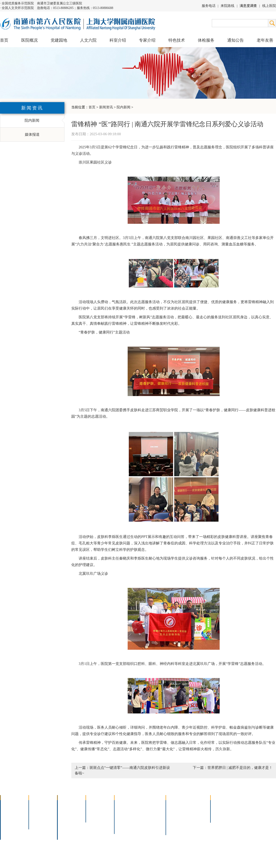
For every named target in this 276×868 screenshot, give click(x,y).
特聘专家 (96, 810)
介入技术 (125, 804)
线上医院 (269, 6)
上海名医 (96, 804)
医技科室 (68, 822)
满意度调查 (248, 6)
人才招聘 (221, 810)
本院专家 (96, 816)
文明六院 (39, 822)
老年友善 (265, 40)
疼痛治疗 (149, 804)
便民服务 (176, 816)
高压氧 (123, 822)
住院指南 (176, 810)
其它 (64, 828)
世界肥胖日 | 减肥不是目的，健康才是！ (240, 768)
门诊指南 (176, 804)
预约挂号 (197, 810)
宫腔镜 (147, 822)
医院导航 (176, 822)
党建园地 (59, 40)
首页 (4, 40)
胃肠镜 (123, 816)
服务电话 (209, 6)
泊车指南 (197, 822)
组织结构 (11, 816)
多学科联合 (69, 804)
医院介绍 (11, 804)
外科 (64, 816)
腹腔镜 (147, 816)
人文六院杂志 (43, 810)
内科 (64, 810)
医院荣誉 (11, 822)
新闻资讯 (106, 107)
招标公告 (221, 804)
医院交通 (11, 834)
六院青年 (39, 816)
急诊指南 (197, 804)
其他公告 (221, 816)
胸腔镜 (123, 810)
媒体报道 (32, 134)
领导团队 (11, 810)
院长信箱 (11, 828)
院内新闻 (124, 107)
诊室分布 (197, 816)
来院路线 (227, 6)
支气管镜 (149, 810)
